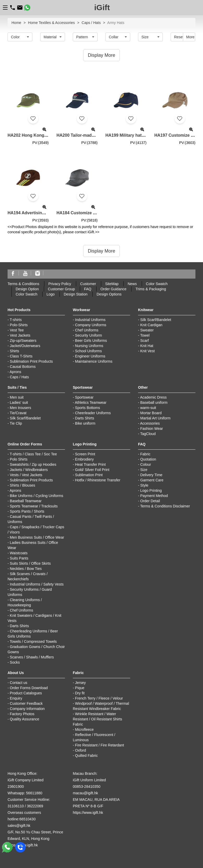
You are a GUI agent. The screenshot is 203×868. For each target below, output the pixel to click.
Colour (146, 464)
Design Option (27, 289)
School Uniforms (89, 351)
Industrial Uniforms (90, 320)
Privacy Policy (60, 284)
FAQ (88, 289)
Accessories (150, 423)
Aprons (15, 372)
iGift (102, 7)
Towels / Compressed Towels (33, 641)
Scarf (145, 341)
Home (16, 23)
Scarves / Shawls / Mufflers (32, 657)
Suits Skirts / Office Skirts (30, 563)
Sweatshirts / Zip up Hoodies (33, 464)
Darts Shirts (85, 418)
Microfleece (85, 729)
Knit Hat (147, 346)
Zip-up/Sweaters (23, 341)
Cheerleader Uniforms (93, 413)
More (190, 37)
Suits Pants (19, 558)
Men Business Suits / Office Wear (37, 537)
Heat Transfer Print (91, 464)
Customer (88, 284)
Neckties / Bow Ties (26, 569)
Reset (179, 37)
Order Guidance (114, 289)
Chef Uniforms (87, 330)
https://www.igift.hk (88, 813)
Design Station (76, 294)
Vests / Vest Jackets (26, 475)
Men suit (17, 397)
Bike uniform (85, 423)
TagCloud (148, 434)
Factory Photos (22, 714)
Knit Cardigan (151, 325)
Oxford (81, 750)
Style (144, 485)
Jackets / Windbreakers (29, 470)
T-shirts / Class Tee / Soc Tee (33, 454)
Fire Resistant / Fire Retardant (100, 745)
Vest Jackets (20, 335)
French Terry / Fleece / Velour (99, 698)
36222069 (35, 806)
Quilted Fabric (86, 756)
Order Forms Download (29, 688)
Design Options (109, 294)
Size (144, 470)
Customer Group (61, 289)
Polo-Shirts (19, 325)
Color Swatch (157, 284)
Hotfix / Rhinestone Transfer (98, 480)
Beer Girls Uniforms (91, 341)
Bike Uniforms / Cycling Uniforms (37, 496)
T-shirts (16, 320)
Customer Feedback (26, 703)
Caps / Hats (91, 23)
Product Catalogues (26, 693)
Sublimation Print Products (31, 361)
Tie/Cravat (18, 413)
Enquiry (16, 698)
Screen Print (85, 454)
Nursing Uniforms (89, 346)
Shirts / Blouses (23, 485)
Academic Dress (153, 397)
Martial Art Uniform (156, 418)
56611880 (34, 793)
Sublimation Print (89, 475)
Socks (15, 662)
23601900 (16, 787)
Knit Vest (148, 351)
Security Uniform (89, 335)
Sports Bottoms (88, 408)
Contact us (19, 683)
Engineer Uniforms (90, 356)
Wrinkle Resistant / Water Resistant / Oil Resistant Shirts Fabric (97, 719)
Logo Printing (151, 490)
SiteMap (112, 284)
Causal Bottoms (23, 367)
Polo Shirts (19, 459)
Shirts (15, 351)
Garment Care (152, 480)
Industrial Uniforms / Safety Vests (37, 584)
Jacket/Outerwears (25, 346)
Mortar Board (151, 413)
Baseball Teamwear (26, 501)
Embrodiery (85, 459)
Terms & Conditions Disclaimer (165, 506)
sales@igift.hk (19, 826)
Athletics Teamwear (91, 402)
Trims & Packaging (151, 289)
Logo (50, 294)
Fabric (145, 454)
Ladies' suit (19, 402)
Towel (145, 335)
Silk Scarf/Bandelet (156, 320)
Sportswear (84, 397)
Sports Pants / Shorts (27, 511)
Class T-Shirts (21, 356)
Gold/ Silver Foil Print (92, 470)
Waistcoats (19, 553)
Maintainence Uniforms (94, 361)
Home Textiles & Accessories (51, 23)
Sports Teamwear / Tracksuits (34, 506)
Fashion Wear (152, 429)
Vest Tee (17, 330)
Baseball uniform (154, 402)
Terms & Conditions (23, 284)
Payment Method (154, 496)
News (132, 284)
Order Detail (150, 501)
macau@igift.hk (85, 793)
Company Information (27, 709)
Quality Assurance (25, 719)
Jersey (80, 683)
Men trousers (21, 408)
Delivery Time (151, 475)
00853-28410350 (87, 787)
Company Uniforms (91, 325)
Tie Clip (16, 423)
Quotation (148, 459)
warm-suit (148, 408)
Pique (80, 688)
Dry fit (80, 693)
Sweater (147, 330)
